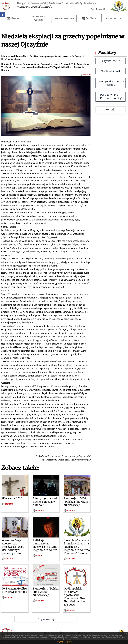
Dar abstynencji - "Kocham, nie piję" (111, 96)
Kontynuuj (59, 642)
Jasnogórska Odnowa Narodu (111, 83)
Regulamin (69, 642)
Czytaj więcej (46, 619)
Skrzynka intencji (111, 61)
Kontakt (110, 109)
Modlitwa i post (110, 71)
